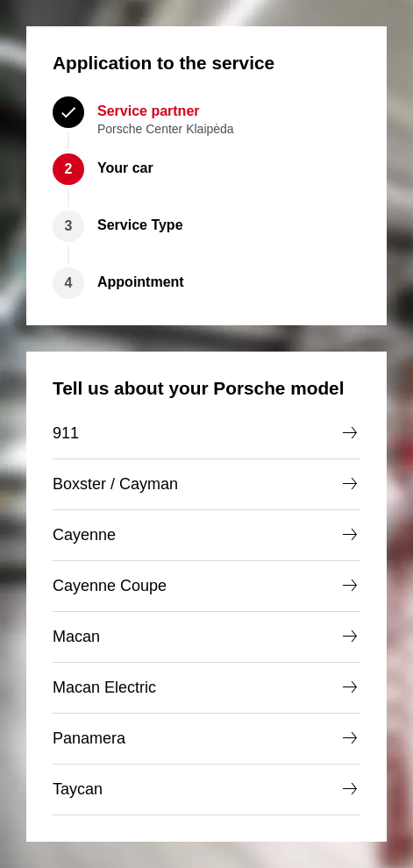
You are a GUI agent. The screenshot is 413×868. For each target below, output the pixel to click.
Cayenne (206, 535)
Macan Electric (206, 687)
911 (206, 433)
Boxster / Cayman (206, 484)
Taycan (206, 789)
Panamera (206, 738)
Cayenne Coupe (206, 586)
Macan (206, 637)
